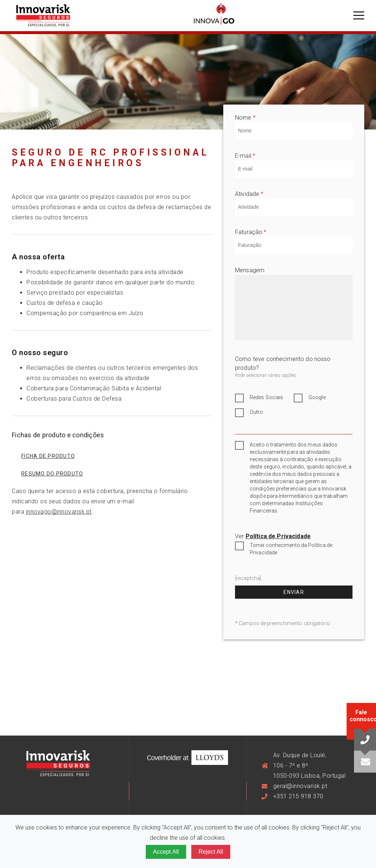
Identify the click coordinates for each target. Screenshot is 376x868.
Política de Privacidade (278, 536)
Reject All (211, 852)
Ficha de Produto (48, 456)
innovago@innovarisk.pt (59, 512)
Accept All (166, 852)
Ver (273, 536)
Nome (245, 118)
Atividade (249, 194)
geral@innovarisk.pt (300, 786)
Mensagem (250, 270)
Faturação (251, 233)
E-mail (245, 156)
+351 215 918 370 (298, 796)
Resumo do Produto (52, 474)
